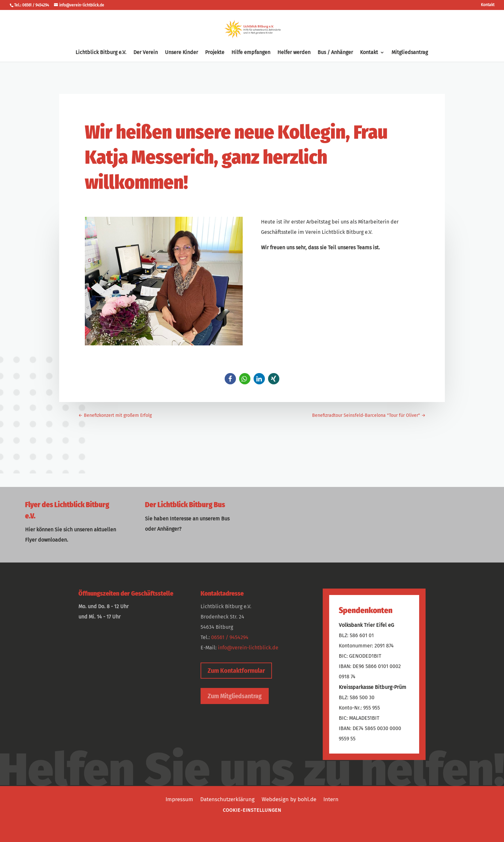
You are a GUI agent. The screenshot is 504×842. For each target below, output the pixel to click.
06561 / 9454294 (230, 637)
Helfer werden (294, 53)
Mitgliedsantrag (410, 53)
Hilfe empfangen (251, 53)
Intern (331, 799)
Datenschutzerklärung (227, 799)
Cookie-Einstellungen (252, 810)
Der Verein (146, 53)
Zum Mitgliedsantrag (235, 696)
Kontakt (488, 5)
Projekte (215, 53)
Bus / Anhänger (335, 53)
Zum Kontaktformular (236, 671)
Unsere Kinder (181, 53)
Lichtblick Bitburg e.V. (101, 53)
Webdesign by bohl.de (289, 799)
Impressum (179, 799)
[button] (230, 379)
